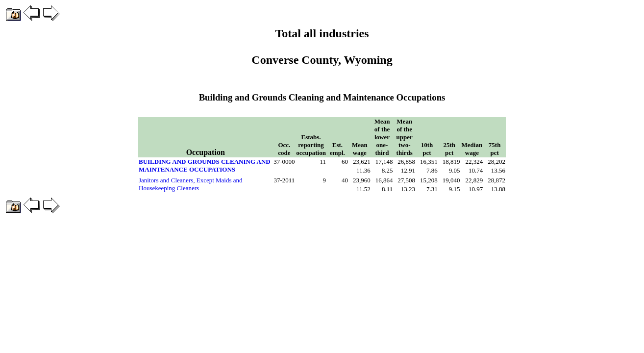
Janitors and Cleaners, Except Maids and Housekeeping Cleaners (191, 184)
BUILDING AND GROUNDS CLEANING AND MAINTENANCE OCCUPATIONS (205, 165)
